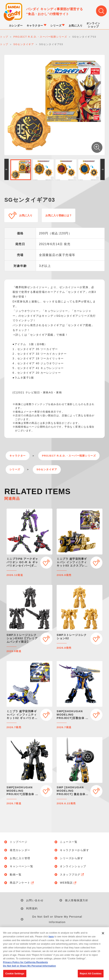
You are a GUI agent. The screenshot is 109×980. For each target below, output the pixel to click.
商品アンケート (22, 883)
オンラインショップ (73, 866)
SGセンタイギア (47, 469)
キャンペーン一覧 (21, 866)
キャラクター (18, 456)
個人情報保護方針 (77, 900)
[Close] (103, 935)
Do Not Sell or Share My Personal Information (57, 919)
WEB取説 (68, 883)
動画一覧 (16, 875)
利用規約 (32, 908)
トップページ (19, 842)
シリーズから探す (72, 858)
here (51, 938)
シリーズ (15, 469)
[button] (6, 169)
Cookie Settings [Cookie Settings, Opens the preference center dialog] (15, 975)
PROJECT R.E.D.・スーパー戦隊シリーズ (69, 456)
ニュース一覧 (69, 842)
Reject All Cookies (91, 975)
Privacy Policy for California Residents (25, 964)
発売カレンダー (20, 850)
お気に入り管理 (20, 858)
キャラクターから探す (74, 850)
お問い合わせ (35, 900)
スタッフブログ (72, 875)
